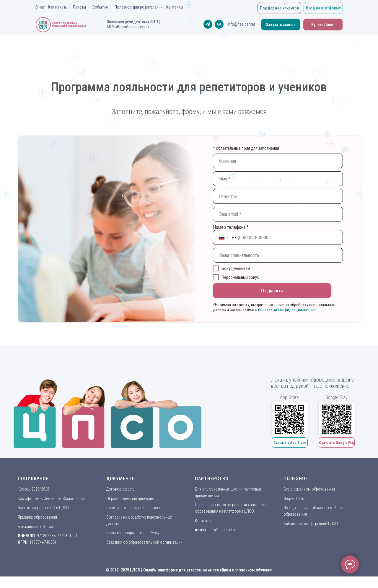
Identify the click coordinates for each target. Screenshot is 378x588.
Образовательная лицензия (130, 499)
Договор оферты (121, 489)
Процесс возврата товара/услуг (134, 533)
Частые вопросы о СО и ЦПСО (43, 508)
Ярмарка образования (37, 517)
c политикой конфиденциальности (286, 310)
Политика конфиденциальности (133, 508)
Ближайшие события (35, 527)
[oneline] (278, 255)
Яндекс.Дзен (294, 499)
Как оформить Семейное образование (51, 499)
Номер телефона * (231, 227)
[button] (281, 25)
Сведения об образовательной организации (144, 542)
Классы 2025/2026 (34, 489)
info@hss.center (222, 530)
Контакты (203, 521)
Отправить (272, 291)
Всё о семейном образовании (309, 489)
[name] (278, 161)
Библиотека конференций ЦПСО (311, 524)
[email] (278, 214)
